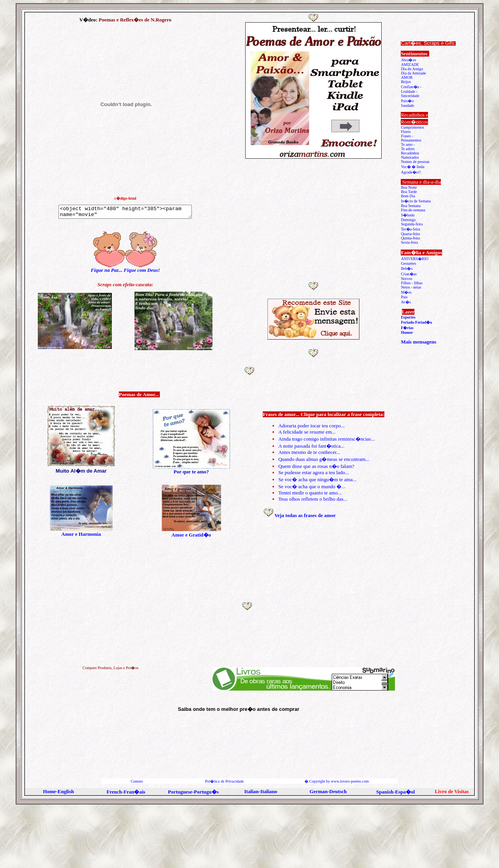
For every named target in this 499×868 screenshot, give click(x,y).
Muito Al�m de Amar (81, 471)
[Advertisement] (314, 221)
